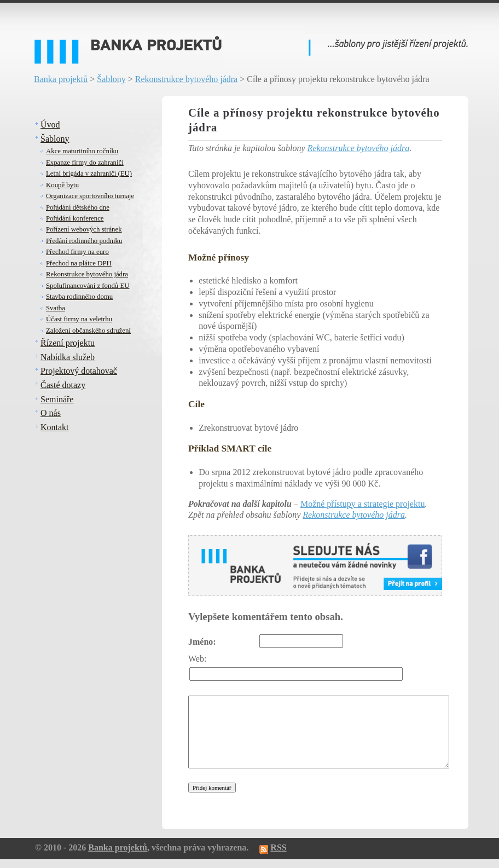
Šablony (111, 79)
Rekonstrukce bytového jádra (187, 79)
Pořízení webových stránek (84, 229)
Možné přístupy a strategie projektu (363, 504)
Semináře (57, 399)
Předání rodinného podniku (84, 241)
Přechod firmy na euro (77, 252)
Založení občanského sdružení (88, 331)
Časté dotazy (63, 385)
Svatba (56, 308)
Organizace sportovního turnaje (90, 196)
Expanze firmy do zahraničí (85, 163)
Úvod (50, 125)
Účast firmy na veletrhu (79, 319)
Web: (197, 659)
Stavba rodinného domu (79, 297)
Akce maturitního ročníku (82, 151)
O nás (51, 413)
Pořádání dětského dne (78, 207)
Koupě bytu (62, 185)
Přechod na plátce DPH (79, 263)
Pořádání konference (75, 218)
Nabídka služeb (68, 357)
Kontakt (55, 427)
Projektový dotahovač (79, 371)
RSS (278, 847)
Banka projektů (61, 79)
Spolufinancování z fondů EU (88, 286)
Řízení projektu (68, 343)
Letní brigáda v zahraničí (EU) (89, 173)
